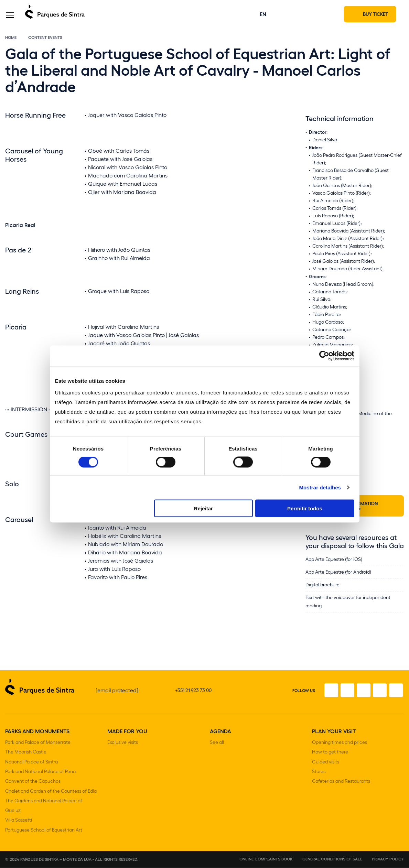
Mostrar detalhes (320, 487)
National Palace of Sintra (31, 768)
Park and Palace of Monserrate (38, 750)
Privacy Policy (388, 859)
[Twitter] (356, 698)
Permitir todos (305, 508)
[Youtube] (375, 698)
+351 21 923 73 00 (193, 698)
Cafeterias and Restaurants (341, 786)
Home (11, 45)
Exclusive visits (123, 750)
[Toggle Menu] (10, 18)
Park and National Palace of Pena (40, 777)
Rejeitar (203, 508)
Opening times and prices (340, 750)
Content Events (45, 45)
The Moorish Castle (26, 759)
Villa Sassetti (19, 821)
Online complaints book (266, 859)
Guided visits (326, 768)
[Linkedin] (394, 698)
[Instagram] (336, 698)
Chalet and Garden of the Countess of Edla (51, 795)
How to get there (330, 759)
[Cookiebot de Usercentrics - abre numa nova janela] (324, 356)
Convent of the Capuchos (33, 786)
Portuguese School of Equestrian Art (44, 830)
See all (217, 750)
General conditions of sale (332, 859)
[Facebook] (317, 698)
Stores (319, 777)
